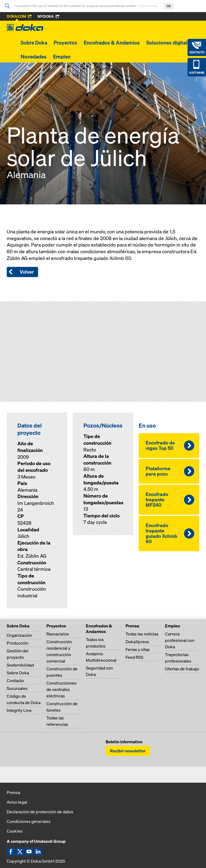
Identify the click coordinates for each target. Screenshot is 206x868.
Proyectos (65, 43)
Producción (18, 643)
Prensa (13, 792)
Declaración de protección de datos (40, 812)
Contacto (15, 681)
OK (169, 6)
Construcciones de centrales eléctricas (61, 689)
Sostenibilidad (20, 665)
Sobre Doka (34, 43)
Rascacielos (58, 634)
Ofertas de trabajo (182, 669)
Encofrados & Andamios (112, 43)
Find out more (148, 6)
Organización (19, 635)
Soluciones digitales (169, 43)
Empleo (62, 57)
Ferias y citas (138, 649)
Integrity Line (19, 710)
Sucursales (17, 688)
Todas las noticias (142, 634)
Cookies (15, 831)
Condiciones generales (29, 821)
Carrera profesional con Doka (180, 640)
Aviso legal (17, 802)
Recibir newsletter (128, 751)
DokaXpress (137, 642)
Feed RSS (134, 657)
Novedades (34, 57)
